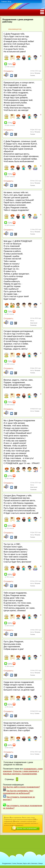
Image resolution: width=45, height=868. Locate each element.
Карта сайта (27, 863)
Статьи (14, 863)
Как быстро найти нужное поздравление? (21, 787)
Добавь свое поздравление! (27, 828)
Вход (9, 2)
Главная (4, 2)
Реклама (20, 863)
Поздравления (6, 863)
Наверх (41, 863)
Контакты (34, 863)
